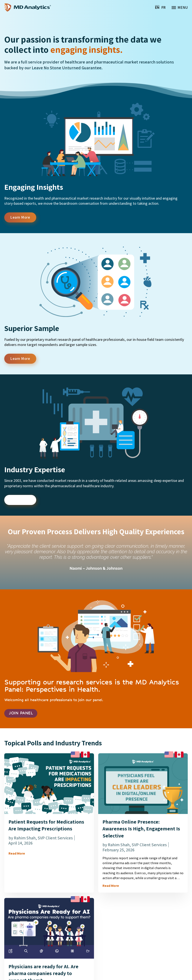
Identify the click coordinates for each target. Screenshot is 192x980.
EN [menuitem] (157, 7)
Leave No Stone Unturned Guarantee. (67, 68)
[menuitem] (157, 8)
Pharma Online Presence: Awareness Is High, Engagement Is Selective (141, 830)
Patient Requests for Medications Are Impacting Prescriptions (46, 826)
